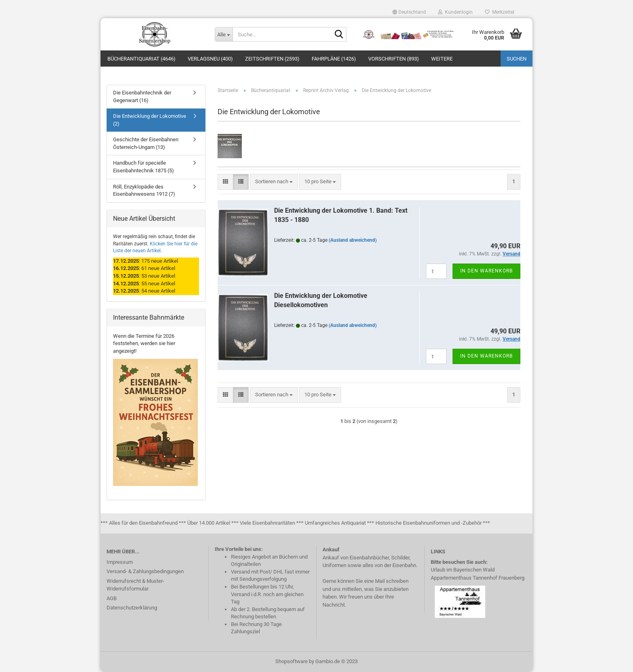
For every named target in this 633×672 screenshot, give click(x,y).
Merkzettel (500, 12)
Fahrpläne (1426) (334, 59)
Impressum (120, 562)
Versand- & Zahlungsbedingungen (145, 571)
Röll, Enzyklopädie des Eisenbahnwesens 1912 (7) (144, 191)
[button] (409, 12)
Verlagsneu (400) (210, 59)
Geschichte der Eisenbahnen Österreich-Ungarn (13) (146, 143)
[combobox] (274, 182)
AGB (112, 598)
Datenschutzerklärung (132, 608)
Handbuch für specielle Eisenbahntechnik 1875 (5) (144, 167)
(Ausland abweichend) (353, 240)
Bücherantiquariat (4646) (141, 59)
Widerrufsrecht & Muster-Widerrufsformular (135, 585)
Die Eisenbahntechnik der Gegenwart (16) (142, 96)
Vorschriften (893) (394, 59)
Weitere (442, 59)
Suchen (517, 59)
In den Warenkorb (486, 271)
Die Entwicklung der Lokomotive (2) (150, 120)
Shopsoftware (291, 661)
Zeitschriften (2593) (272, 59)
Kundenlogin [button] (455, 12)
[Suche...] (224, 34)
